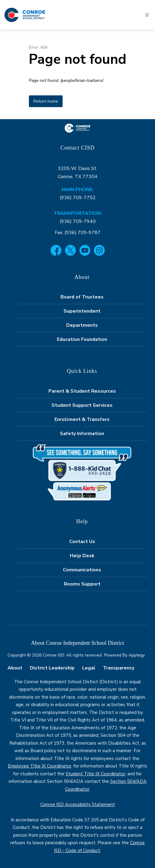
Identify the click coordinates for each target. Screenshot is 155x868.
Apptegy (137, 655)
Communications (82, 570)
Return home (46, 101)
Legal (89, 668)
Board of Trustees (82, 297)
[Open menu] (147, 15)
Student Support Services (82, 405)
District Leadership (52, 668)
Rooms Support (82, 584)
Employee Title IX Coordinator (40, 766)
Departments (82, 325)
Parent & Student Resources (82, 391)
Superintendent (82, 311)
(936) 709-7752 (78, 198)
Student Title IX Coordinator (95, 774)
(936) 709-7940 (78, 221)
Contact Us (82, 542)
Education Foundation (82, 339)
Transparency (119, 668)
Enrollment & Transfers (82, 419)
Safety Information (82, 434)
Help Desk (82, 556)
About (15, 668)
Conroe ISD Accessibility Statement (78, 805)
